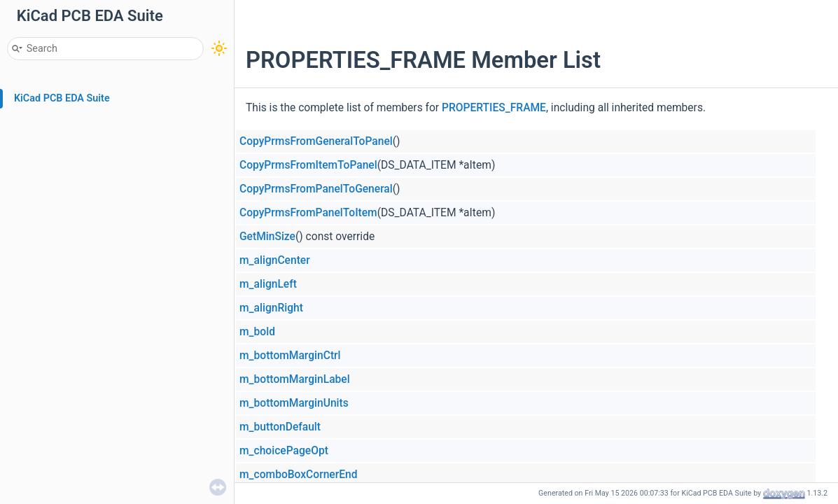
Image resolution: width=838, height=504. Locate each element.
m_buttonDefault (280, 427)
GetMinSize (267, 237)
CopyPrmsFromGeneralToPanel (316, 141)
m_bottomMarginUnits (294, 403)
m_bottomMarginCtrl (290, 356)
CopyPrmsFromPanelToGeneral (316, 189)
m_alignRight (271, 308)
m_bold (257, 332)
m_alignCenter (275, 260)
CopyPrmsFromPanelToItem (308, 213)
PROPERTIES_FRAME (494, 108)
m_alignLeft (268, 284)
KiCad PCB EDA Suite (62, 98)
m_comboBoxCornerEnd (299, 475)
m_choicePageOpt (284, 451)
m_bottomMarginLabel (295, 379)
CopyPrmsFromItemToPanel (308, 165)
